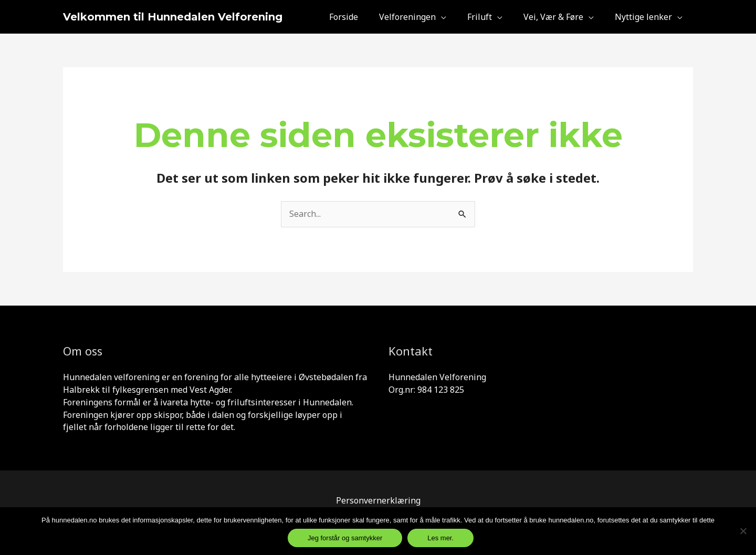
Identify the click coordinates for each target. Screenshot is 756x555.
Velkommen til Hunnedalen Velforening (173, 17)
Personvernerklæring (378, 500)
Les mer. (440, 538)
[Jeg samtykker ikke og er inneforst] (743, 531)
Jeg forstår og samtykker (345, 538)
